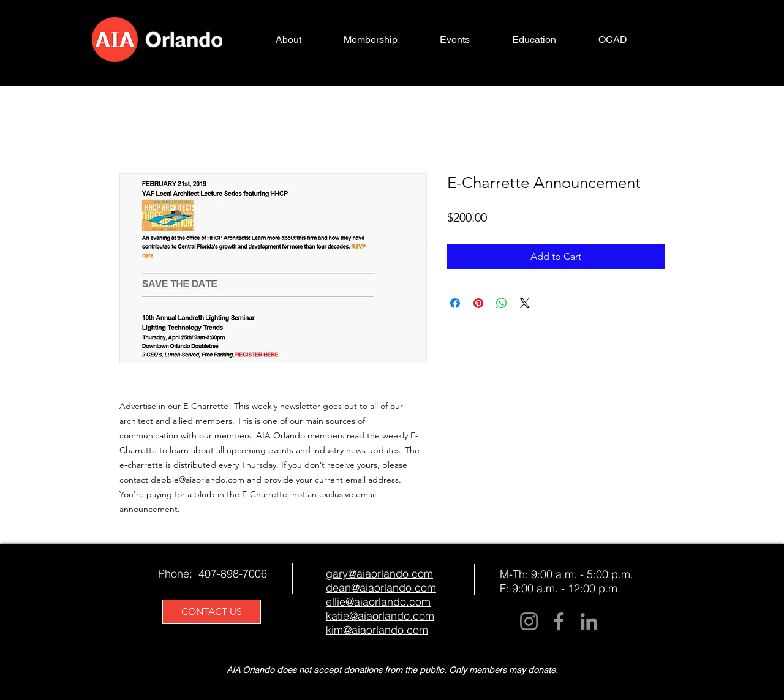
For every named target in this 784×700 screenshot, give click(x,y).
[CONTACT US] (212, 612)
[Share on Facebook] (455, 303)
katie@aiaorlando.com (380, 616)
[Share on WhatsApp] (502, 303)
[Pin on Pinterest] (478, 303)
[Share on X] (525, 303)
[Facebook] (559, 621)
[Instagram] (529, 621)
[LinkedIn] (589, 621)
